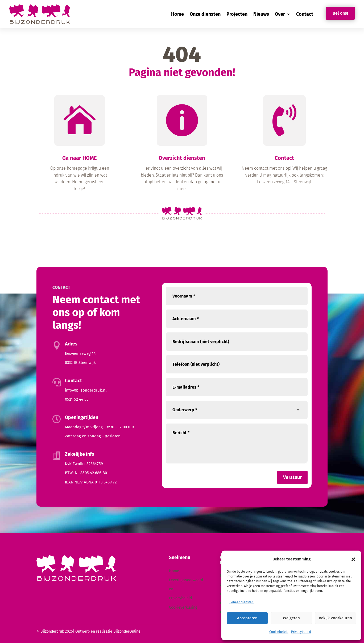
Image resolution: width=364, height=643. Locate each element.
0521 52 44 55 (77, 399)
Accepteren (247, 618)
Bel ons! (340, 13)
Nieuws (261, 14)
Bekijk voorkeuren (335, 618)
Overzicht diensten (182, 161)
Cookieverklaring (183, 607)
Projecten (237, 14)
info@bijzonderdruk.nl (86, 390)
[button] (353, 559)
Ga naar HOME (80, 161)
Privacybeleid (301, 632)
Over (280, 14)
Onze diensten (205, 14)
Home (177, 14)
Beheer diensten (241, 602)
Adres (71, 344)
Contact (305, 14)
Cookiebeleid (279, 632)
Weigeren (291, 618)
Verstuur (292, 477)
